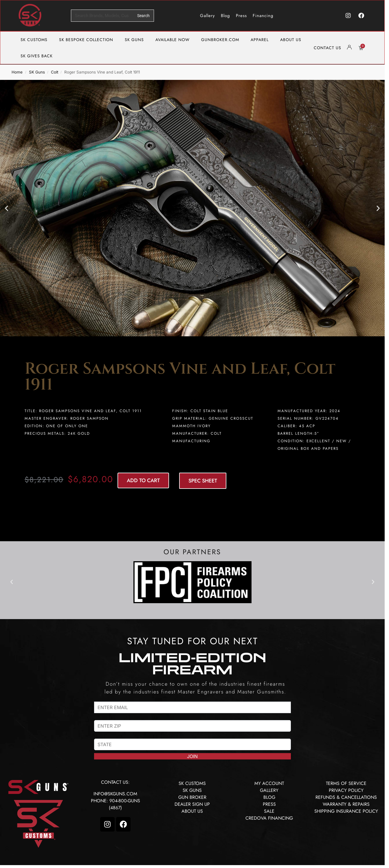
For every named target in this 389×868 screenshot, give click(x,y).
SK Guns (37, 72)
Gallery (208, 16)
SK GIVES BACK (37, 56)
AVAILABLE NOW (173, 40)
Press (241, 16)
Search (143, 16)
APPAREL (260, 40)
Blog (225, 16)
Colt (55, 72)
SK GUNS (134, 40)
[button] (7, 208)
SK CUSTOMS (34, 40)
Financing (263, 16)
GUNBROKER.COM (220, 40)
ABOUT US (291, 40)
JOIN (192, 756)
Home (17, 72)
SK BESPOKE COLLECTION (86, 40)
